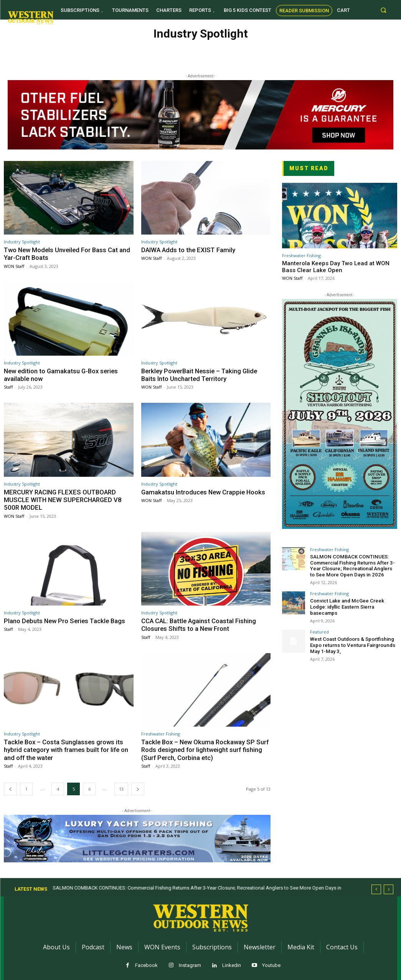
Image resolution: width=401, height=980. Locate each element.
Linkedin (232, 965)
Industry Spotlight (22, 242)
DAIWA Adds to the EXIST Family (189, 250)
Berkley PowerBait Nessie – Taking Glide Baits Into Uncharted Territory (201, 375)
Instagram (190, 965)
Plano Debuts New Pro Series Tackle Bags (66, 621)
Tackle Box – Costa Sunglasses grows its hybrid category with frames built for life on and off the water (67, 750)
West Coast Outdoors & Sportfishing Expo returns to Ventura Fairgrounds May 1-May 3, (351, 644)
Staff (8, 387)
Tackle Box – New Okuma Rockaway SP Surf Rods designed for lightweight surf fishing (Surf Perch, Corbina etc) (200, 750)
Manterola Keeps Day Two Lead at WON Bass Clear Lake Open (336, 267)
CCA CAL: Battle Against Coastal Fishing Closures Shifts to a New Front (200, 625)
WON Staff (14, 266)
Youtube (271, 965)
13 (121, 789)
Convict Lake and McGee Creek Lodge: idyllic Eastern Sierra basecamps (346, 606)
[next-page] (138, 789)
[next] (389, 889)
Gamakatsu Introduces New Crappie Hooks (205, 492)
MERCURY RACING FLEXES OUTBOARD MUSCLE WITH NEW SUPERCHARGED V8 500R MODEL (64, 500)
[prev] (376, 889)
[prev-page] (10, 789)
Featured (319, 631)
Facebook (146, 965)
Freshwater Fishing (161, 734)
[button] (383, 10)
